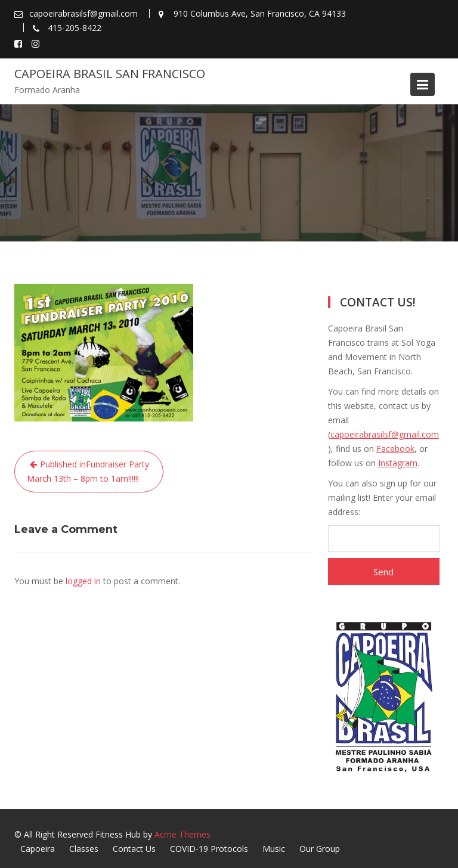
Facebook (395, 449)
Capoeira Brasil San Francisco (110, 74)
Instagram (398, 463)
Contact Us (134, 849)
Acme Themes (182, 834)
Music (274, 849)
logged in (83, 581)
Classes (84, 849)
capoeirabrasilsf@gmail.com (385, 434)
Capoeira (38, 849)
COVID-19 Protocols (209, 849)
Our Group (320, 849)
